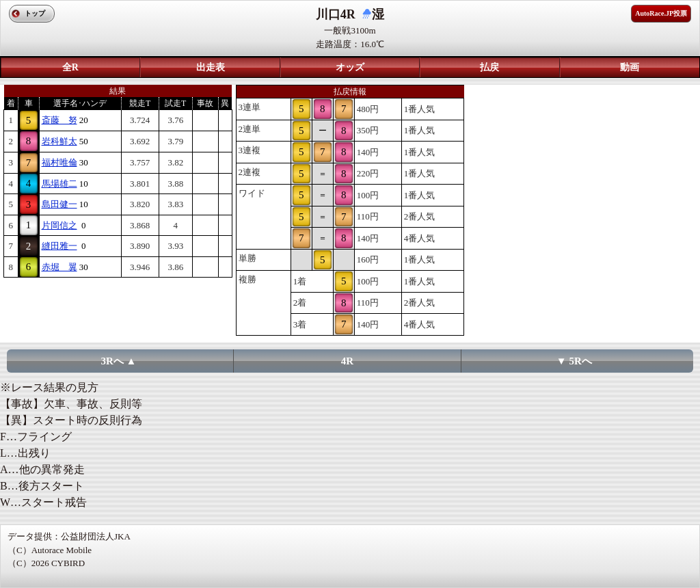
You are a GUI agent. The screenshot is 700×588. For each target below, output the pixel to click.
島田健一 (59, 204)
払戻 (489, 67)
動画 (630, 67)
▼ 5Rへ (574, 361)
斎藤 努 (59, 120)
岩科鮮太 (59, 141)
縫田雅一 (59, 246)
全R (70, 67)
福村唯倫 (59, 162)
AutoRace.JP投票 (661, 13)
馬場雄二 (59, 184)
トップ (35, 13)
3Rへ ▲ (118, 361)
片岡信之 (59, 225)
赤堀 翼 (59, 267)
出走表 (211, 67)
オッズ (350, 67)
